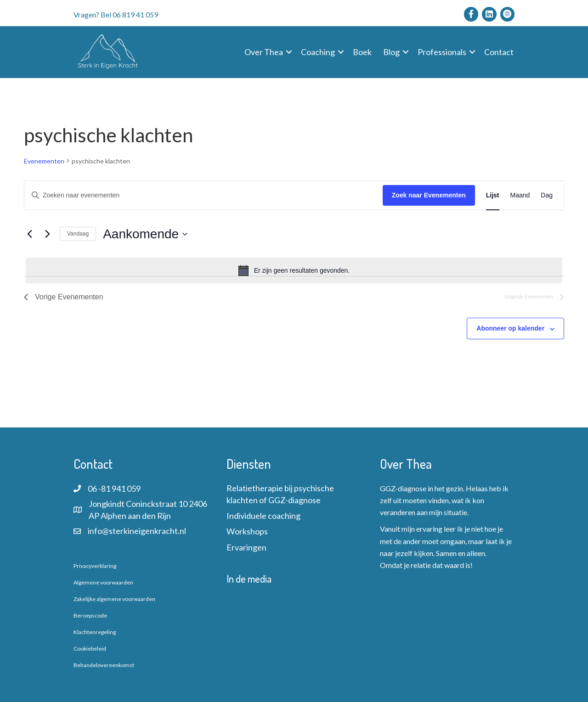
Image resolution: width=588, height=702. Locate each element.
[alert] (294, 270)
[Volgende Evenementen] (47, 234)
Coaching (318, 52)
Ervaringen (246, 547)
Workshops (247, 531)
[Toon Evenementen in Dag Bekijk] (547, 195)
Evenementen (44, 161)
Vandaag (78, 234)
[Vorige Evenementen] (29, 234)
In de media (249, 578)
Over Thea (264, 52)
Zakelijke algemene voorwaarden (114, 599)
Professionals (442, 52)
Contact (499, 52)
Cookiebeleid (90, 649)
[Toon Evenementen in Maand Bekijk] (520, 195)
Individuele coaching (263, 516)
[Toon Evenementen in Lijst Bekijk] (493, 195)
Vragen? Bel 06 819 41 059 (116, 14)
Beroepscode (90, 615)
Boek (362, 52)
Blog (391, 52)
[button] (289, 52)
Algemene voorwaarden (103, 582)
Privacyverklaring (95, 566)
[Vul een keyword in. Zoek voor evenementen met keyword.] (204, 195)
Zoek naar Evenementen (429, 195)
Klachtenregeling (95, 632)
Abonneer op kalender (510, 328)
